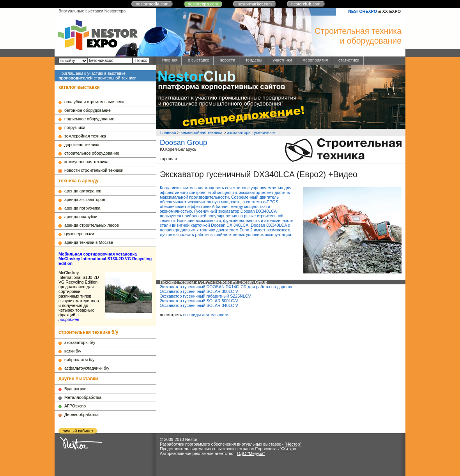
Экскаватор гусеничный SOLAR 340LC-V (199, 305)
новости (227, 60)
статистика (349, 60)
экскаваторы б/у (80, 342)
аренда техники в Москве (89, 242)
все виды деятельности (206, 315)
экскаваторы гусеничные (251, 132)
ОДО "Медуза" (251, 453)
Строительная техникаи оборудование (358, 36)
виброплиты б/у (79, 360)
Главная (168, 132)
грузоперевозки (79, 234)
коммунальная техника (86, 162)
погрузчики (75, 127)
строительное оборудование (92, 153)
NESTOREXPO (363, 11)
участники (282, 60)
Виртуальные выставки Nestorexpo (92, 11)
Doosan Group (183, 142)
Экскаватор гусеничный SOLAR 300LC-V (199, 291)
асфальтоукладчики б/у (87, 368)
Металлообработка (83, 397)
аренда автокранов (83, 191)
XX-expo (288, 449)
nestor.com (152, 4)
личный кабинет (78, 431)
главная (170, 60)
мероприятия (315, 60)
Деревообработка (81, 414)
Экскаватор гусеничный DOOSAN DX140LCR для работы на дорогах (226, 287)
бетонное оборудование (88, 110)
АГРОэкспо (75, 406)
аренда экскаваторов (85, 199)
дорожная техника (82, 145)
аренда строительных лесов (92, 225)
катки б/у (73, 351)
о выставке (199, 60)
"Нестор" (293, 444)
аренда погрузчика (82, 208)
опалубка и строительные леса (94, 102)
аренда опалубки (81, 217)
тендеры (254, 60)
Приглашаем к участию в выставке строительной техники (97, 76)
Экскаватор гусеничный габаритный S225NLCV (205, 296)
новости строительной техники (94, 170)
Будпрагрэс (75, 389)
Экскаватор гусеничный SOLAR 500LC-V (199, 301)
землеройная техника (85, 136)
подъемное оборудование (89, 119)
